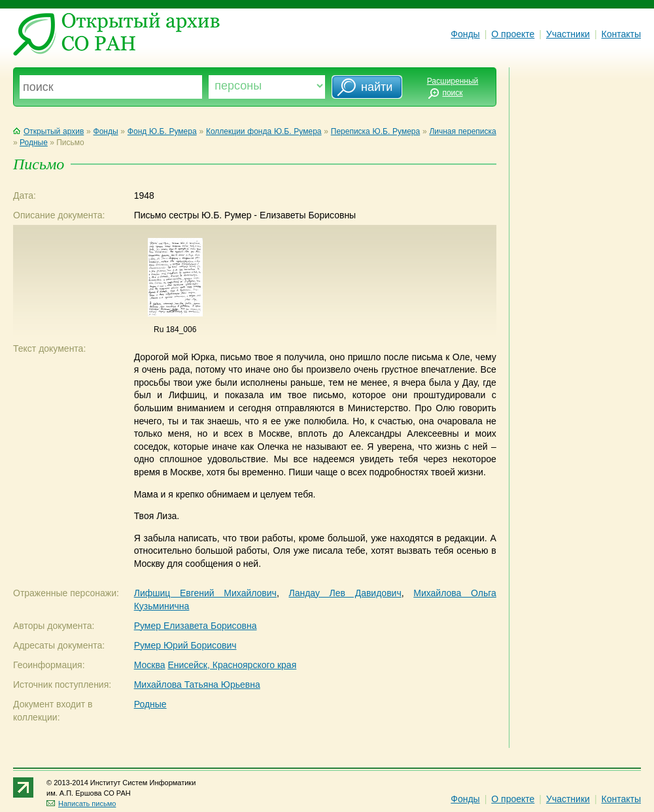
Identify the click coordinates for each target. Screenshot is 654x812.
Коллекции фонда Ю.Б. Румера (264, 131)
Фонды (465, 34)
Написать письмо (81, 804)
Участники (568, 34)
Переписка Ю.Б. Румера (375, 131)
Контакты (621, 34)
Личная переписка (462, 131)
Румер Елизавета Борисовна (196, 626)
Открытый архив (48, 131)
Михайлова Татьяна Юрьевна (197, 685)
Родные (34, 143)
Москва (150, 665)
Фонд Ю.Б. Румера (162, 131)
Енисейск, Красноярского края (232, 665)
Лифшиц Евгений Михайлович (205, 593)
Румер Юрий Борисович (185, 645)
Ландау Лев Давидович (345, 593)
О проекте (513, 34)
